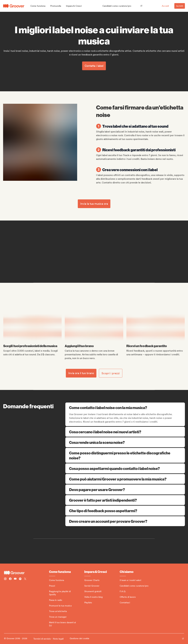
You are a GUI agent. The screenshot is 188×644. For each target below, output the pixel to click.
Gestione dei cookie (79, 638)
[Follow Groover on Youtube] (15, 579)
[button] (38, 6)
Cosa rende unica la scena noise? (125, 442)
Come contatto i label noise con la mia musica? (125, 407)
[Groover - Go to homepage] (27, 573)
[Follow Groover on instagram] (5, 579)
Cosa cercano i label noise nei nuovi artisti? (125, 432)
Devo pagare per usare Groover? (125, 489)
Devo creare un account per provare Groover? (125, 521)
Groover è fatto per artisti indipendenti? (125, 500)
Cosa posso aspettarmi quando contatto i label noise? (125, 468)
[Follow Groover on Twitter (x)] (25, 579)
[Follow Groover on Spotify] (20, 579)
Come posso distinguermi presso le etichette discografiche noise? (125, 455)
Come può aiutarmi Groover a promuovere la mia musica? (125, 479)
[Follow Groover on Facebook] (10, 579)
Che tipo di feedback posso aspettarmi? (125, 511)
